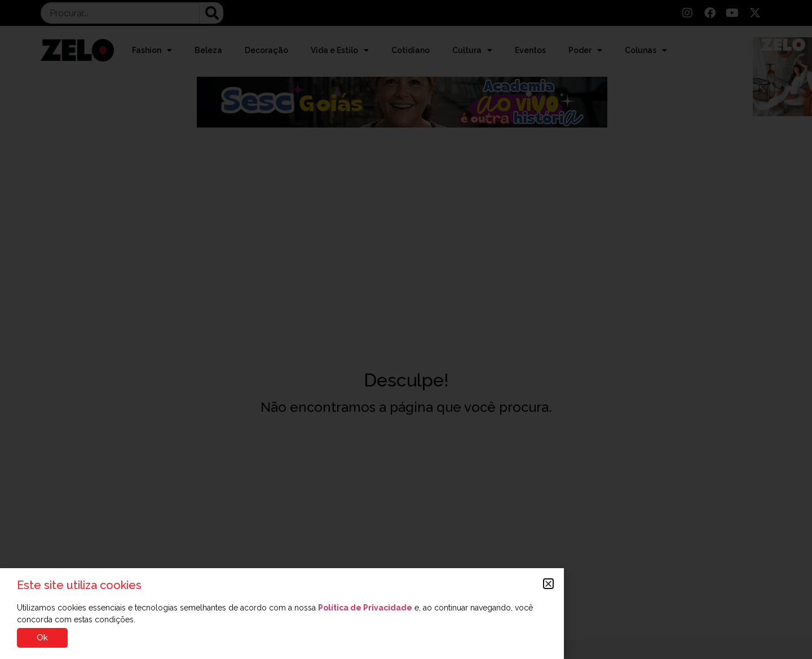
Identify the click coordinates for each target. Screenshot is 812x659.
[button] (548, 584)
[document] (406, 329)
